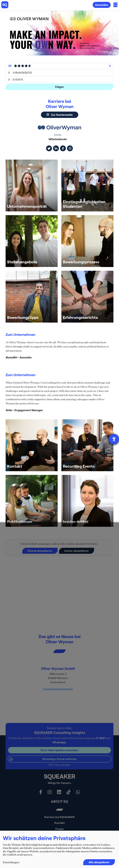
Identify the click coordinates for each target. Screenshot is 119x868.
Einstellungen (11, 862)
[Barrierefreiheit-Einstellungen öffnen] (114, 439)
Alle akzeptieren (99, 862)
